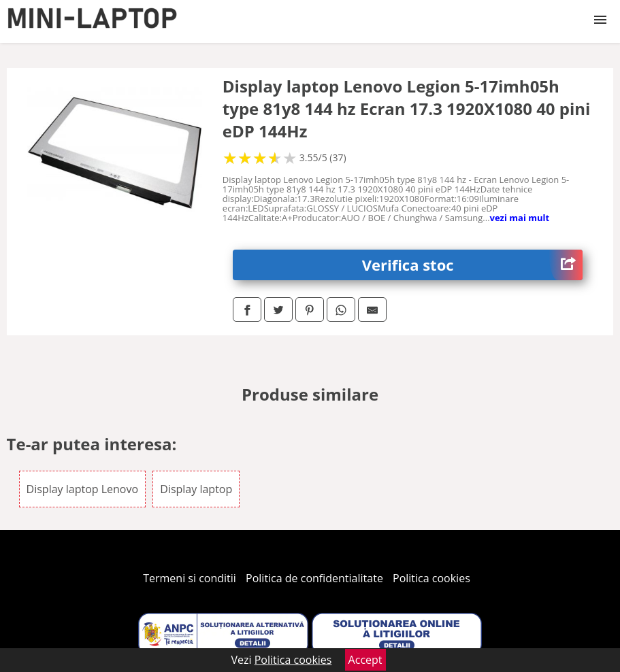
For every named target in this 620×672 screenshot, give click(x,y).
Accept (365, 660)
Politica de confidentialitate (314, 578)
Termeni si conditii (190, 578)
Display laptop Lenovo (83, 489)
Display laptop (196, 489)
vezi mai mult (520, 218)
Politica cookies (431, 578)
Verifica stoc (473, 265)
